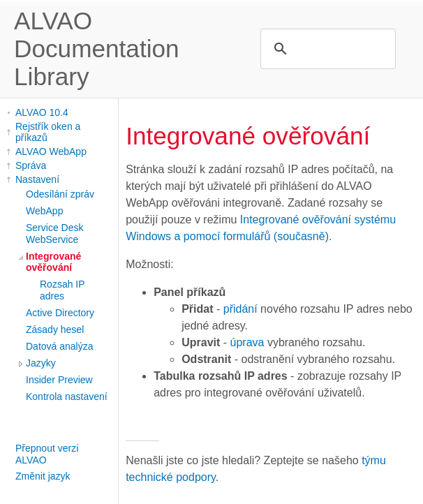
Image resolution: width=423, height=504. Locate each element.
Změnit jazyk (43, 476)
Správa (31, 165)
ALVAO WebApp (51, 151)
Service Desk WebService (54, 234)
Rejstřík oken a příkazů (48, 132)
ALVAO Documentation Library (97, 49)
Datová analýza (60, 346)
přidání (240, 309)
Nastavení (37, 179)
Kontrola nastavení (67, 396)
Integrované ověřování (53, 262)
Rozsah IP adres (62, 290)
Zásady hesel (55, 329)
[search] (326, 49)
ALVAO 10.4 (42, 112)
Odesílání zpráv (60, 194)
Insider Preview (59, 380)
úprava (249, 342)
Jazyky (41, 363)
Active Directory (60, 313)
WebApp (44, 211)
